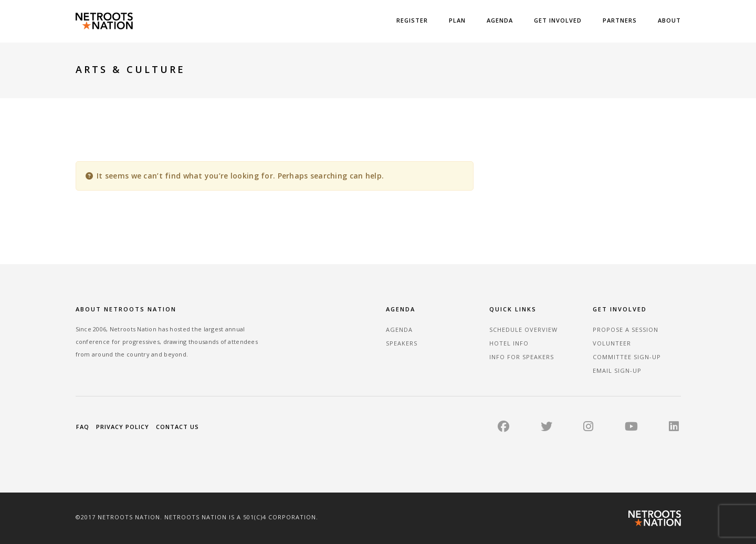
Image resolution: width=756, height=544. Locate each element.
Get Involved (558, 20)
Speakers (402, 343)
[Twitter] (547, 428)
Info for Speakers (522, 357)
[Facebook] (503, 428)
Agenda (500, 20)
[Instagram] (588, 428)
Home (500, 70)
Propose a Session (626, 329)
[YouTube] (631, 428)
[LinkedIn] (674, 428)
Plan (457, 20)
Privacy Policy (123, 427)
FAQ (83, 427)
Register (412, 20)
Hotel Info (509, 343)
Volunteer (612, 343)
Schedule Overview (523, 329)
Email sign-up (617, 370)
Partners (620, 20)
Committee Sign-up (627, 357)
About (669, 20)
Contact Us (177, 427)
